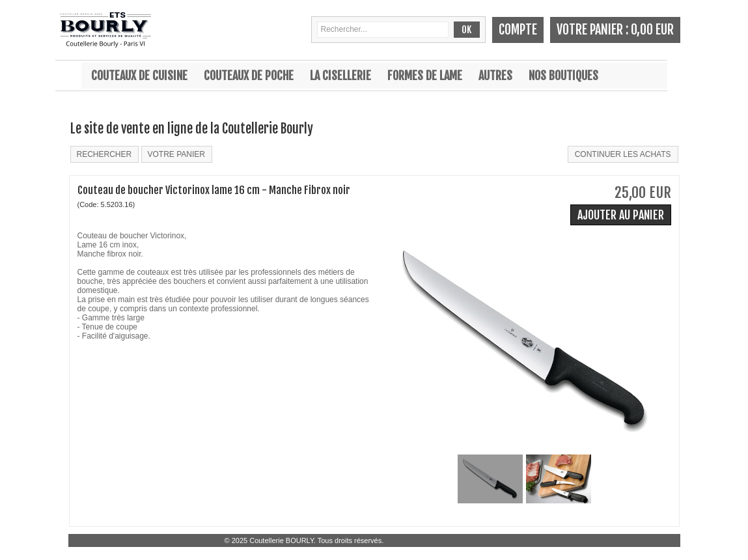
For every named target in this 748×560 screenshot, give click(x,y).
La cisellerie (340, 76)
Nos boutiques (563, 76)
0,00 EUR (652, 30)
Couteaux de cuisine (139, 76)
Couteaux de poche (249, 76)
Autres (495, 76)
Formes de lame (425, 76)
